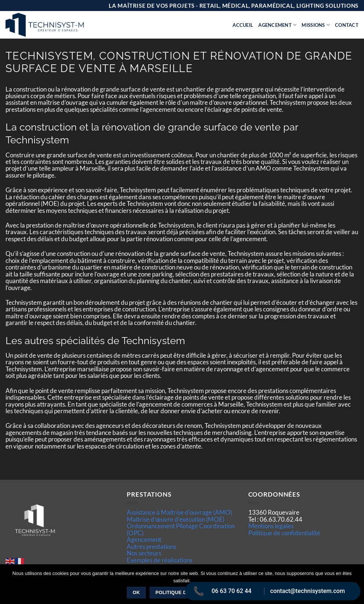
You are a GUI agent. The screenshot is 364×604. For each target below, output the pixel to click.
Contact (347, 25)
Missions (316, 25)
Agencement (277, 25)
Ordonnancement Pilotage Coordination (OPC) (181, 529)
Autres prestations (152, 546)
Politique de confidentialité (284, 533)
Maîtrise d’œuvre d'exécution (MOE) (176, 519)
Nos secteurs (144, 553)
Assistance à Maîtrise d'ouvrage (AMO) (179, 512)
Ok (136, 593)
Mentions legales (271, 526)
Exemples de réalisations (160, 560)
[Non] (354, 586)
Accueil (243, 25)
